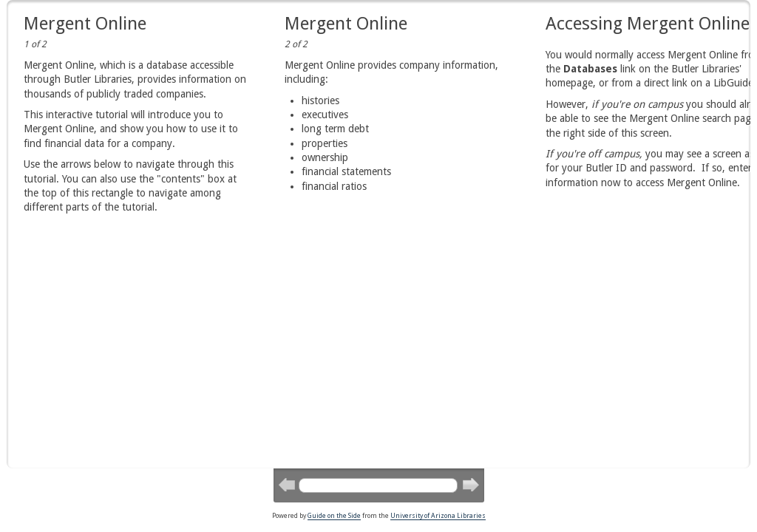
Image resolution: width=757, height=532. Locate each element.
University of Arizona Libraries (438, 516)
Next (470, 484)
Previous (286, 484)
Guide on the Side (334, 516)
